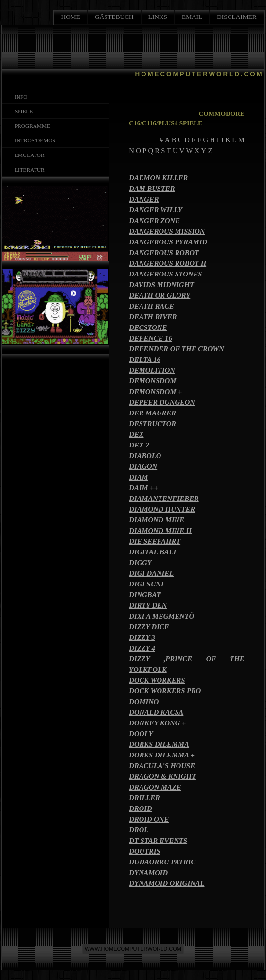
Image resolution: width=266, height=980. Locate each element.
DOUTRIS (144, 851)
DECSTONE (148, 327)
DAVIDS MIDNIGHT (161, 285)
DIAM (138, 477)
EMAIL (192, 17)
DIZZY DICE (149, 627)
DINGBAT (145, 595)
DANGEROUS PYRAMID (168, 242)
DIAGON (143, 466)
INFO (19, 97)
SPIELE (22, 111)
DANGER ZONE (154, 221)
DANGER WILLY (156, 210)
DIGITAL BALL (153, 552)
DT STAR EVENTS (158, 841)
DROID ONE (149, 819)
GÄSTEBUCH (114, 17)
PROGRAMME (31, 126)
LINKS (158, 17)
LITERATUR (28, 170)
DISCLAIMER (237, 17)
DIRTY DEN (148, 605)
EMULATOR (28, 155)
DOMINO (144, 702)
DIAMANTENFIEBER (164, 499)
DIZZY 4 (142, 648)
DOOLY (141, 734)
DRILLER (144, 798)
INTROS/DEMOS (33, 140)
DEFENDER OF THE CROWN (177, 349)
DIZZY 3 (142, 637)
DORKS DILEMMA (159, 744)
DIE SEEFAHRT (155, 541)
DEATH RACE (151, 306)
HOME (71, 17)
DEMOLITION (152, 370)
